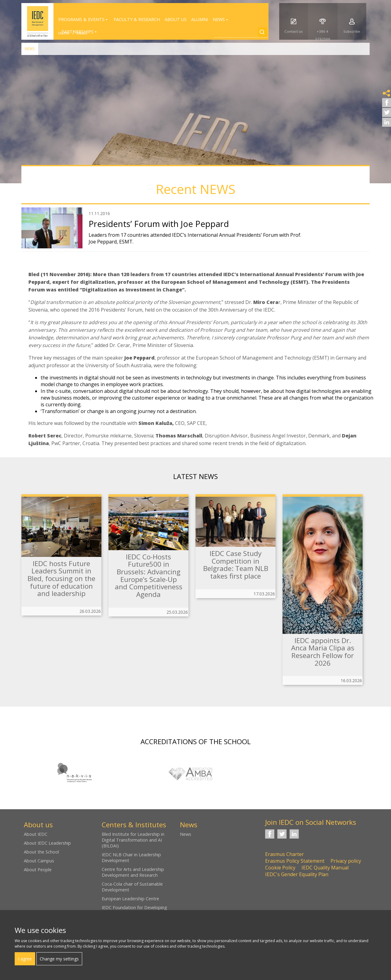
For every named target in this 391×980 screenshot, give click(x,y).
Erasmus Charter (285, 854)
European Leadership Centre (130, 899)
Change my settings (59, 959)
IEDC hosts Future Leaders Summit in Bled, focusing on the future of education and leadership (61, 579)
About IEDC (36, 834)
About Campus (39, 861)
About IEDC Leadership (47, 843)
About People (38, 870)
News (30, 49)
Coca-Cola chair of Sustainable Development (132, 887)
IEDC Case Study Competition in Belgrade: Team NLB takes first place (236, 565)
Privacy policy (346, 861)
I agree (25, 959)
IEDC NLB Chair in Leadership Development (131, 857)
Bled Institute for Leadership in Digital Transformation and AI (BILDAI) (133, 840)
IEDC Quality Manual (325, 868)
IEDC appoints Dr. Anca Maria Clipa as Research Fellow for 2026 (323, 652)
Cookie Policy (280, 868)
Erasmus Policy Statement (295, 861)
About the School (41, 852)
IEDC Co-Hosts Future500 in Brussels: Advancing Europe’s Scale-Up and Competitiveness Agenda (149, 576)
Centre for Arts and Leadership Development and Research (133, 872)
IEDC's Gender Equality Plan (297, 874)
